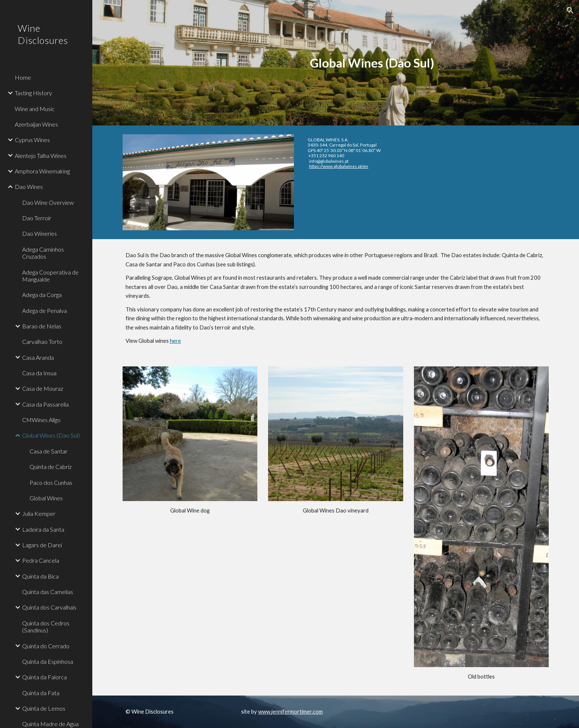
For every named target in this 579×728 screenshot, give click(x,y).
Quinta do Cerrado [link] (46, 646)
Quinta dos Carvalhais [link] (49, 607)
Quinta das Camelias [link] (48, 592)
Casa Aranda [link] (38, 357)
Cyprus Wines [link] (32, 140)
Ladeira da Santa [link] (43, 529)
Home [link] (23, 77)
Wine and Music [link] (35, 109)
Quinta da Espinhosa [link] (48, 661)
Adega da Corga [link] (42, 295)
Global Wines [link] (46, 498)
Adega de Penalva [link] (44, 310)
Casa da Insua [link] (39, 373)
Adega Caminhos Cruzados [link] (43, 253)
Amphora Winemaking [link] (42, 171)
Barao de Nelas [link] (42, 326)
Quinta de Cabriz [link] (51, 467)
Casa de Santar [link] (49, 451)
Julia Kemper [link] (39, 513)
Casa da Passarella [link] (45, 404)
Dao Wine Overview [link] (48, 202)
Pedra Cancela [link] (41, 560)
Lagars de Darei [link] (42, 545)
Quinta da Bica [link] (40, 576)
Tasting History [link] (33, 93)
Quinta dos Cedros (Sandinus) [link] (46, 627)
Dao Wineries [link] (40, 233)
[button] (570, 10)
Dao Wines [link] (29, 187)
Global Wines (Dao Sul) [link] (51, 435)
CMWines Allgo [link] (41, 420)
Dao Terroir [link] (37, 218)
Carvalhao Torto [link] (42, 341)
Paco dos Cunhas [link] (51, 482)
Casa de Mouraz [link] (43, 388)
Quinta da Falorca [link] (44, 677)
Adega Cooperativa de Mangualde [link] (50, 276)
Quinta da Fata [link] (41, 693)
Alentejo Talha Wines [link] (41, 156)
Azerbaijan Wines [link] (36, 124)
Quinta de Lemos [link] (44, 708)
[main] (372, 63)
